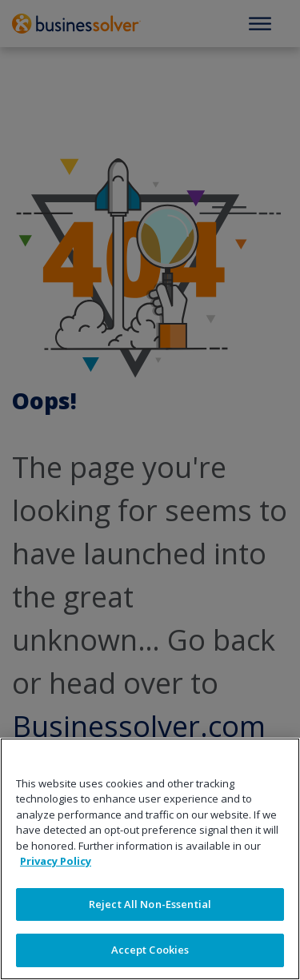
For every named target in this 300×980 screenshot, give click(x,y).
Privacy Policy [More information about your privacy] (56, 861)
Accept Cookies (150, 950)
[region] (150, 859)
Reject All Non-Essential (150, 904)
